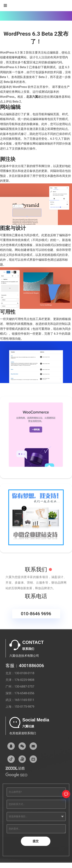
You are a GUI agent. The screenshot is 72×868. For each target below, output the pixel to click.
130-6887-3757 (24, 687)
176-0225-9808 (24, 680)
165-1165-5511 (24, 700)
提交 (36, 841)
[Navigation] (5, 6)
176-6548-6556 (24, 693)
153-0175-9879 (24, 707)
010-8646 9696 (36, 616)
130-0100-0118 (24, 673)
